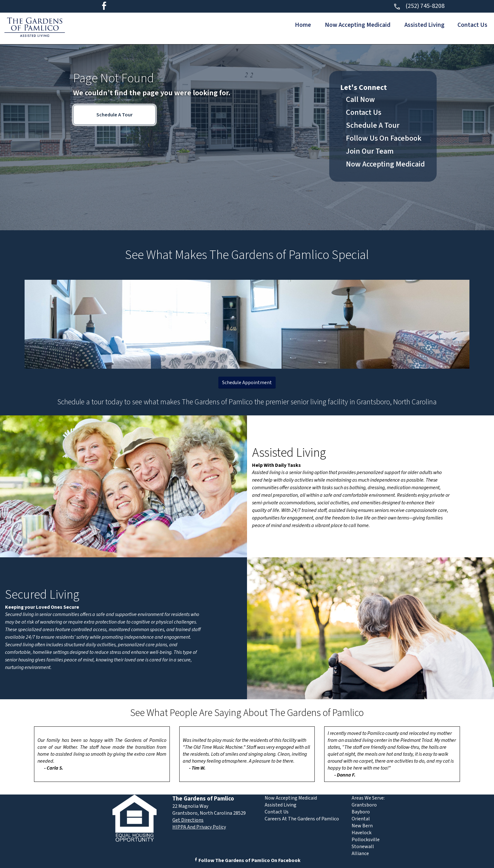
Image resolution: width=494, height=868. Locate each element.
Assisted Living (422, 25)
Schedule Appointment (247, 383)
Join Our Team (370, 151)
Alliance (360, 853)
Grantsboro (364, 805)
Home (295, 25)
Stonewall (363, 847)
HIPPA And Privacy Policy (199, 827)
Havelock (362, 833)
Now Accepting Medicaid (352, 25)
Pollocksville (366, 840)
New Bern (362, 826)
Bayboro (361, 812)
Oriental (361, 819)
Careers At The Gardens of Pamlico (302, 819)
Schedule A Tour (115, 115)
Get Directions (188, 820)
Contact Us (472, 25)
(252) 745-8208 (419, 6)
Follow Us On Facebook (384, 138)
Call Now (360, 100)
